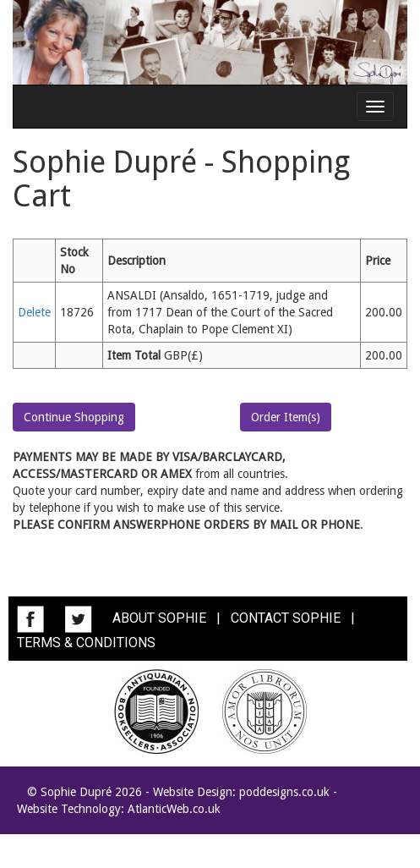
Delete (34, 312)
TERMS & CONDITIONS (86, 643)
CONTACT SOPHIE (286, 618)
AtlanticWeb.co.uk (174, 809)
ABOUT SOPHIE (159, 618)
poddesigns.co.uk (284, 792)
